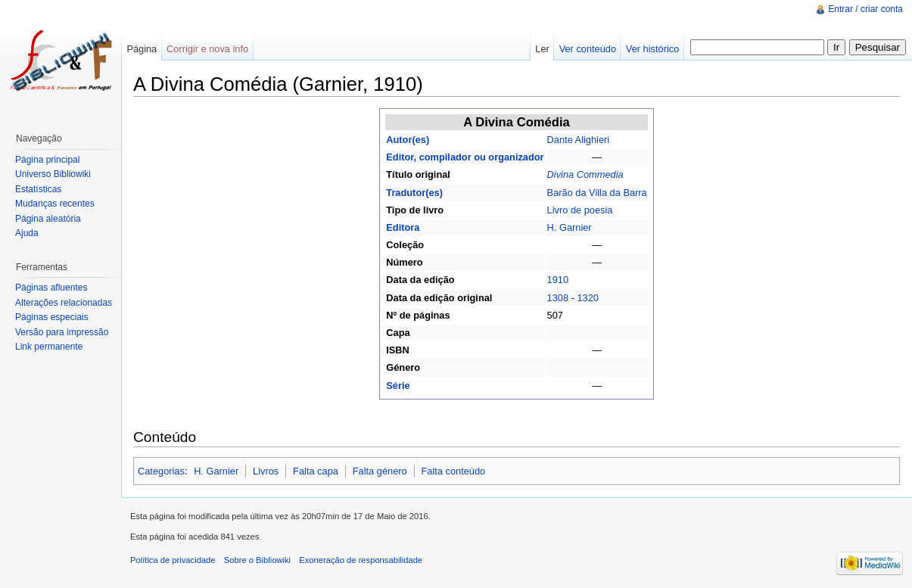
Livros (266, 471)
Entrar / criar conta (865, 9)
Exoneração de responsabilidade (361, 560)
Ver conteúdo (588, 49)
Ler (542, 49)
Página (142, 49)
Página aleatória (48, 219)
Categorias (161, 471)
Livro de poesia (580, 210)
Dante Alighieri (579, 140)
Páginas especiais (52, 317)
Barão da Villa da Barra (597, 193)
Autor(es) (408, 140)
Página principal (47, 160)
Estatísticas (38, 189)
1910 (558, 280)
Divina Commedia (585, 174)
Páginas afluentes (51, 288)
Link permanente (49, 347)
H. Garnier (570, 227)
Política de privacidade (173, 560)
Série (398, 386)
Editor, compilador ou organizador (465, 157)
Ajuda (27, 233)
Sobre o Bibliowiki (257, 560)
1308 (558, 298)
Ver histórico (652, 49)
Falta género (380, 471)
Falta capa (316, 471)
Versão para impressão (62, 332)
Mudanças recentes (55, 204)
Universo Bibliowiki (53, 174)
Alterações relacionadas (64, 303)
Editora (403, 227)
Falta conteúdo (454, 471)
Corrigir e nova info (207, 49)
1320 (587, 298)
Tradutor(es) (414, 193)
